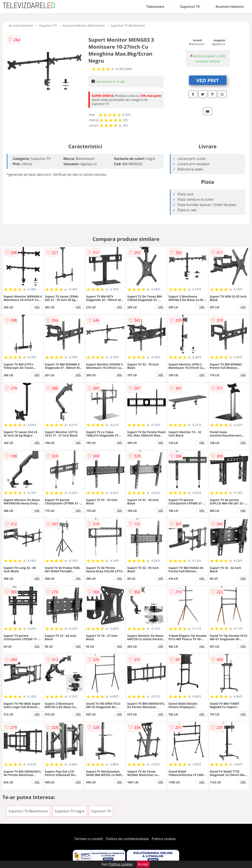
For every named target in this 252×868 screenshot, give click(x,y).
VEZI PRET (208, 80)
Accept (143, 864)
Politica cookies (164, 839)
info (37, 307)
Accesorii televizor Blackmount (84, 25)
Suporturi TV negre (70, 811)
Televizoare (155, 7)
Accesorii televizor (230, 7)
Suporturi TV (190, 7)
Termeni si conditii (89, 839)
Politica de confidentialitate (127, 839)
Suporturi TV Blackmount (128, 25)
